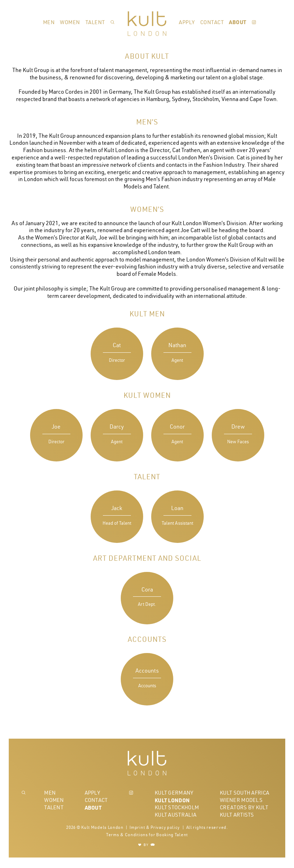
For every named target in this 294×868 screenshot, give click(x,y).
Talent (95, 22)
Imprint (137, 827)
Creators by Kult (244, 807)
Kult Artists (237, 815)
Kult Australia (176, 815)
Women (70, 22)
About (238, 22)
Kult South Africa (244, 793)
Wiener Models (241, 800)
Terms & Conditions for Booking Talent (147, 835)
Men (49, 22)
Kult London (172, 800)
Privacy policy (165, 827)
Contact (212, 22)
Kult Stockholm (177, 807)
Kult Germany (174, 793)
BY (147, 845)
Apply (187, 22)
